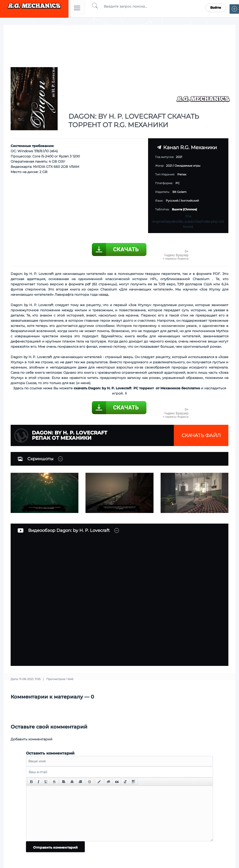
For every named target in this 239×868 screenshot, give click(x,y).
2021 (169, 166)
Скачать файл (201, 435)
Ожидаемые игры (187, 166)
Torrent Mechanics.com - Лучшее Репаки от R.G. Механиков (34, 8)
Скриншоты (36, 459)
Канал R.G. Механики (187, 147)
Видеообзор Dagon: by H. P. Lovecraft (64, 530)
